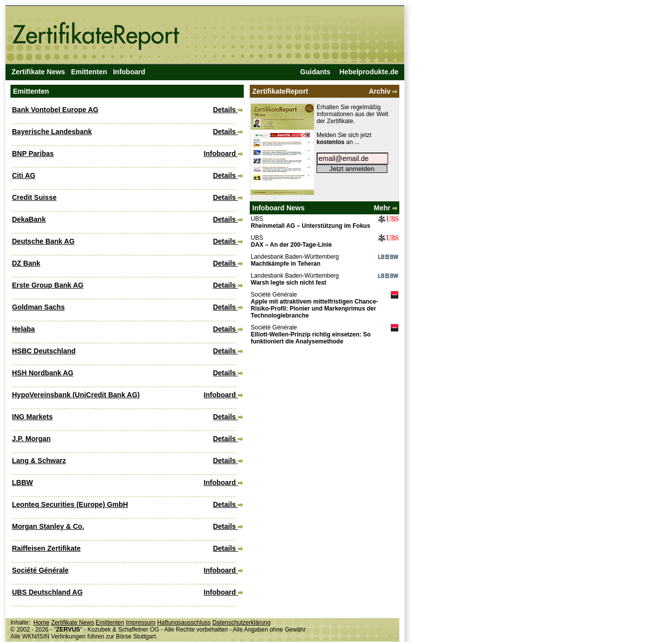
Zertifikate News (38, 72)
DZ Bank (26, 263)
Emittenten (89, 72)
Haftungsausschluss (184, 623)
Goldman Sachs (38, 307)
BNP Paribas (33, 154)
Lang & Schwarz (39, 461)
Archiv (384, 91)
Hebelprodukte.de (369, 72)
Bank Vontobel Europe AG (55, 110)
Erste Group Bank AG (48, 285)
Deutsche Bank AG (43, 241)
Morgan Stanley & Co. (48, 526)
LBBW (22, 482)
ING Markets (32, 417)
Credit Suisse (34, 197)
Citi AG (24, 175)
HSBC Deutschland (44, 351)
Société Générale (40, 570)
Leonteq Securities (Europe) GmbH (70, 504)
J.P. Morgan (31, 439)
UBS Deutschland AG (47, 592)
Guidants (315, 72)
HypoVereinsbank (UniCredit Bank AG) (76, 395)
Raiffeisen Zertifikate (46, 548)
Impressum (140, 623)
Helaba (23, 329)
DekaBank (29, 219)
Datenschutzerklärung (242, 623)
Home (41, 623)
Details (228, 110)
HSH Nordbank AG (43, 373)
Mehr (387, 208)
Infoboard (129, 72)
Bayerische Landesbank (52, 132)
